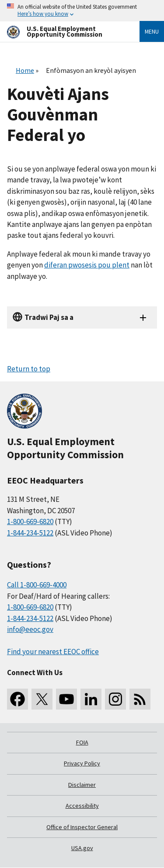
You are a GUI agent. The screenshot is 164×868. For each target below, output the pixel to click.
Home (25, 70)
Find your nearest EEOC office (53, 652)
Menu (152, 31)
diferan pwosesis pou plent (87, 265)
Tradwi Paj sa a (49, 317)
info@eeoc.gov (30, 629)
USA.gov (82, 848)
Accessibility (82, 806)
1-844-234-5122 (30, 533)
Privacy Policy (82, 763)
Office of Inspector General (82, 827)
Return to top (29, 369)
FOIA (82, 742)
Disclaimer (82, 785)
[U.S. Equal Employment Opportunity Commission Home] (63, 32)
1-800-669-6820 (30, 521)
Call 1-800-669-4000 (37, 585)
